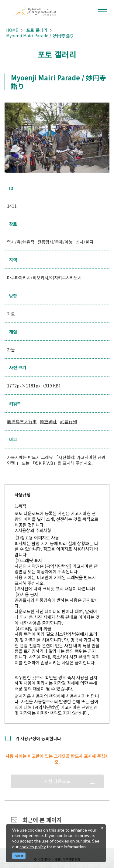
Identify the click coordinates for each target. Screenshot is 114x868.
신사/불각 (85, 242)
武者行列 (68, 421)
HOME (12, 30)
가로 (11, 314)
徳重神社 (48, 421)
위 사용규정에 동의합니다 (38, 739)
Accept (19, 856)
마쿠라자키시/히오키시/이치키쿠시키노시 (44, 278)
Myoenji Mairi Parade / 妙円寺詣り (40, 35)
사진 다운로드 (57, 781)
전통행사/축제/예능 (55, 242)
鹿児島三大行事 (22, 421)
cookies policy (33, 847)
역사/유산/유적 (21, 242)
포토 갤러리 (37, 30)
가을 (11, 350)
